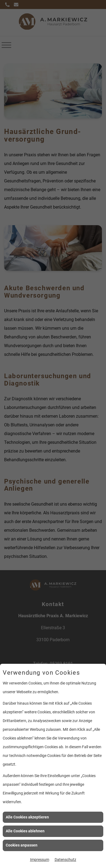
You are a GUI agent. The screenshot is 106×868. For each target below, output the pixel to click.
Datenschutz (65, 860)
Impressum (40, 860)
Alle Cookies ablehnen (25, 831)
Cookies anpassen (22, 845)
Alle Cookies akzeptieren (27, 817)
